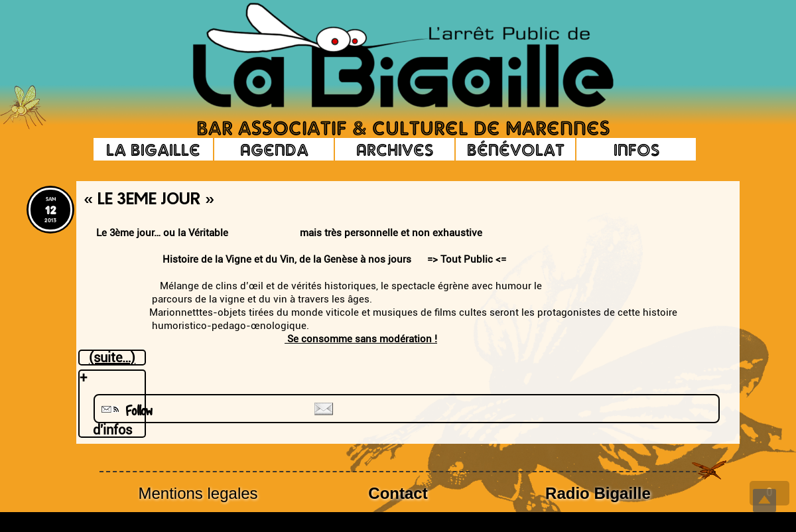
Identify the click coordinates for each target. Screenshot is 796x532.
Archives (395, 149)
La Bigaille (153, 149)
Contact (398, 493)
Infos (636, 149)
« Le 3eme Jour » (149, 200)
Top (764, 500)
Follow (125, 411)
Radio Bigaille (598, 493)
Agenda (274, 149)
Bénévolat (516, 149)
